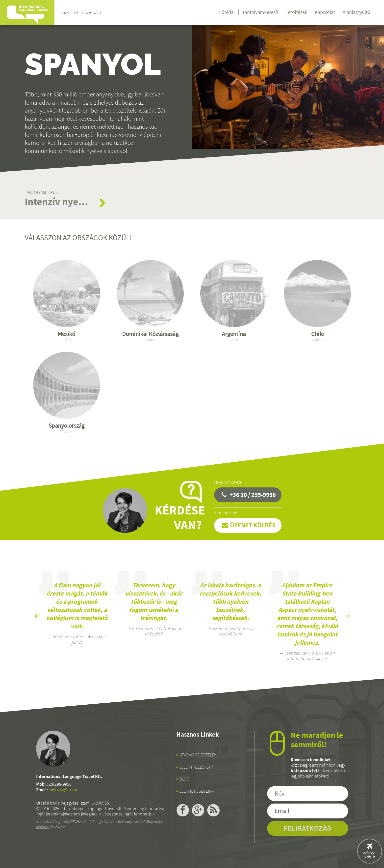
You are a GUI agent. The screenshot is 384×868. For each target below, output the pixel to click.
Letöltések (296, 12)
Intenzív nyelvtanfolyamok (57, 202)
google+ (198, 810)
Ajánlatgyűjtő (357, 12)
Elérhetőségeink (197, 791)
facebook (183, 810)
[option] (77, 608)
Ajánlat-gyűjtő (370, 855)
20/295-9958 (60, 784)
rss (213, 810)
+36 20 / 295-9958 (253, 495)
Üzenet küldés (253, 525)
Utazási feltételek (198, 755)
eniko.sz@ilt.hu (63, 790)
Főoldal (227, 12)
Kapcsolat (325, 12)
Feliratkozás (307, 828)
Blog (184, 779)
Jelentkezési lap (196, 767)
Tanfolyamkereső (260, 12)
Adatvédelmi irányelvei (121, 822)
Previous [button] (34, 616)
